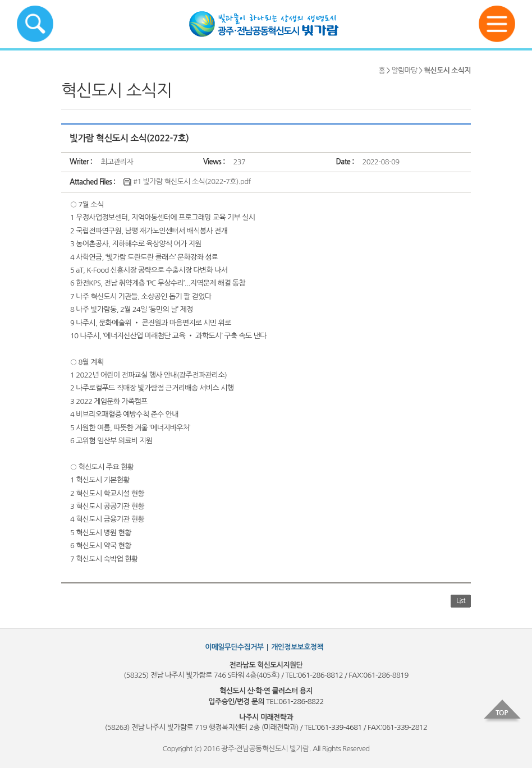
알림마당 (404, 70)
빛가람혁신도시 (266, 24)
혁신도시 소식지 (447, 70)
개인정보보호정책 (297, 647)
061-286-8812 (320, 675)
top (502, 711)
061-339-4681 (339, 727)
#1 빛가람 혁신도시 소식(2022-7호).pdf (187, 182)
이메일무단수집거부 (234, 647)
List (461, 601)
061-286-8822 (301, 702)
